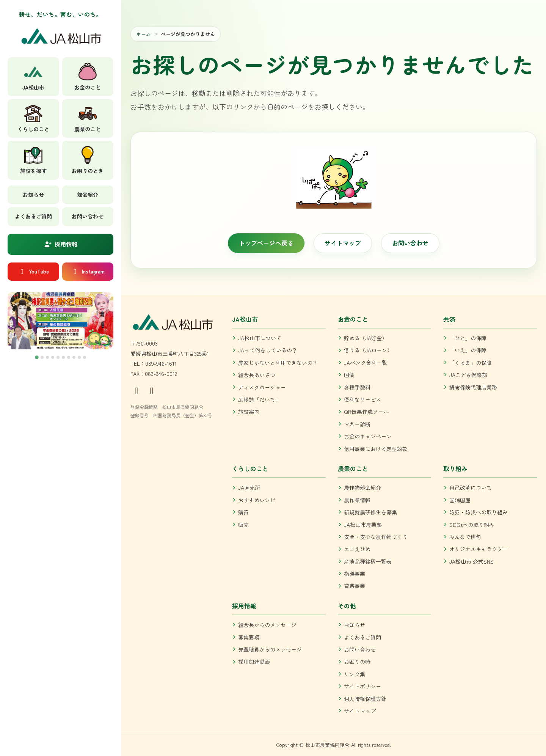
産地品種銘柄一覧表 (368, 561)
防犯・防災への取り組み (479, 512)
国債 (349, 375)
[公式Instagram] (138, 390)
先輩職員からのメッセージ (270, 649)
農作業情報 (357, 500)
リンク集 (355, 674)
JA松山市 (245, 319)
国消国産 (460, 500)
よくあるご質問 (33, 216)
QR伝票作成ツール (366, 412)
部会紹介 (88, 195)
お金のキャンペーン (368, 436)
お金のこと (353, 319)
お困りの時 (357, 662)
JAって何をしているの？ (268, 350)
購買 (243, 512)
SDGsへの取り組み (472, 525)
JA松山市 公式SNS (471, 561)
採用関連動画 (254, 662)
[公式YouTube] (152, 390)
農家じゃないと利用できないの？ (278, 363)
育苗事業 (355, 586)
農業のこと (353, 468)
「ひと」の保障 (468, 338)
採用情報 (61, 244)
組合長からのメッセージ (267, 625)
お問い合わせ (88, 216)
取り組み (455, 468)
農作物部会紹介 (362, 487)
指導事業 (355, 574)
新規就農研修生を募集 (370, 512)
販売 (243, 525)
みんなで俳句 (465, 537)
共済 (449, 319)
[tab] (37, 357)
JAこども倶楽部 (468, 375)
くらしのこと (250, 468)
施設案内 (249, 412)
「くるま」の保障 (471, 363)
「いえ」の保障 (468, 350)
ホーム (144, 34)
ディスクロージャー (262, 387)
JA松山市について (260, 338)
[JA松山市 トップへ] (60, 39)
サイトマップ (343, 243)
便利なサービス (362, 399)
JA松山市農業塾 (363, 525)
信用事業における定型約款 (376, 449)
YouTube (33, 271)
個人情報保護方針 (365, 699)
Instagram (88, 271)
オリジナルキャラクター (479, 549)
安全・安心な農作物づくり (376, 537)
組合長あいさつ (257, 375)
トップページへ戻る (266, 243)
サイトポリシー (362, 686)
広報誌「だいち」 (259, 399)
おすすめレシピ (257, 500)
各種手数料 (357, 387)
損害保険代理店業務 (473, 387)
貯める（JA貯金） (366, 338)
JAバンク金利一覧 (366, 363)
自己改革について (471, 487)
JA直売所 (249, 487)
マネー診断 (357, 424)
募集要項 (249, 637)
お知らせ (33, 195)
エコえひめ (357, 549)
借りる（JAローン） (368, 350)
